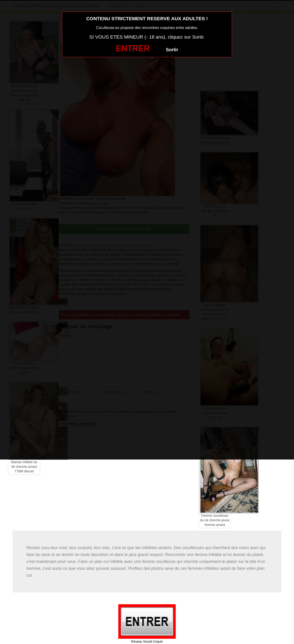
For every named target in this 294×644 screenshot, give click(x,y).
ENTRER (133, 48)
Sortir (172, 50)
